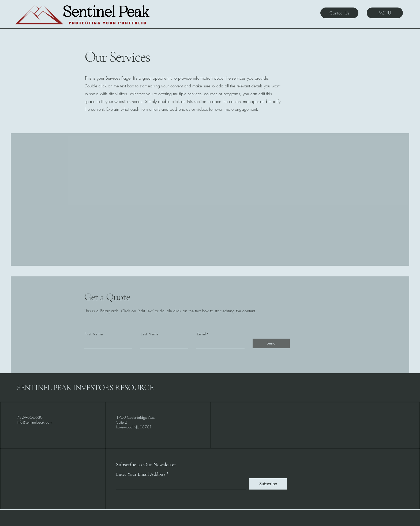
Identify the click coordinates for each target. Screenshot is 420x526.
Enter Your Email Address (141, 474)
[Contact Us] (339, 13)
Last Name (150, 334)
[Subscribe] (268, 484)
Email (201, 334)
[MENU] (385, 13)
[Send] (271, 343)
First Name (94, 334)
